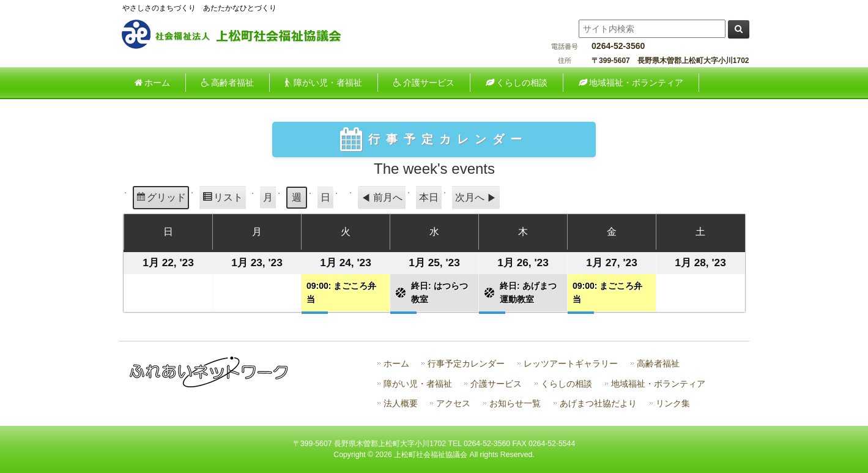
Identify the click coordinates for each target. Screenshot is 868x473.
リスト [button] (222, 199)
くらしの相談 (566, 384)
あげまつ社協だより (598, 404)
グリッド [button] (161, 199)
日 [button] (325, 197)
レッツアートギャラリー (571, 364)
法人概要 (401, 404)
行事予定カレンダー (466, 364)
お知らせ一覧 (515, 404)
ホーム (396, 364)
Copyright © (354, 455)
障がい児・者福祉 (418, 384)
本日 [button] (429, 197)
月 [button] (268, 197)
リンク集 (673, 404)
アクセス (453, 404)
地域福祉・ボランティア (658, 384)
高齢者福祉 (658, 364)
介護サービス (496, 384)
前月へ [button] (382, 198)
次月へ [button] (476, 198)
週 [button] (297, 197)
